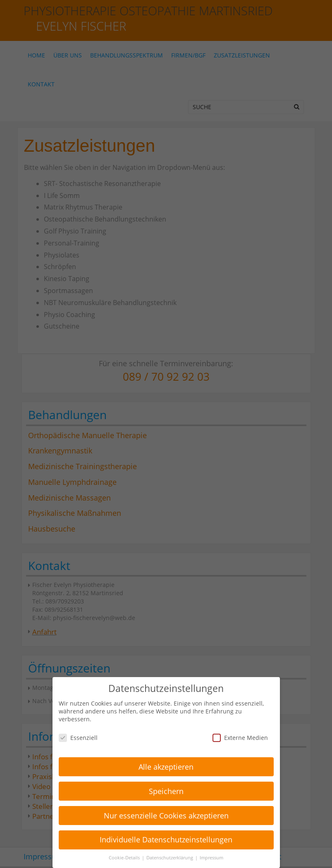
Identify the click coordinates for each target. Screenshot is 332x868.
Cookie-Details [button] (125, 852)
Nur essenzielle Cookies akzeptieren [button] (166, 810)
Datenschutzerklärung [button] (170, 852)
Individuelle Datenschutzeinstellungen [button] (166, 834)
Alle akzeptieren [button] (166, 761)
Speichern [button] (166, 785)
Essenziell (78, 732)
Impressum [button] (211, 852)
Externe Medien (240, 732)
